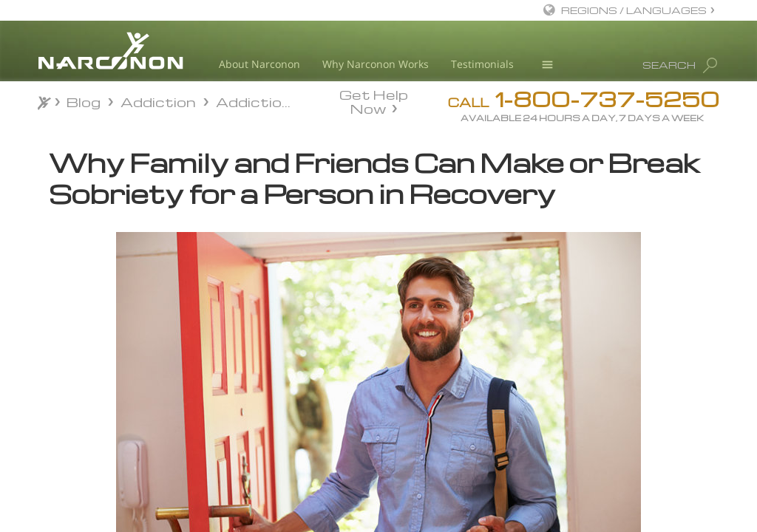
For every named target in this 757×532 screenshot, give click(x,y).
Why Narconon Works (376, 64)
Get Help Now (374, 100)
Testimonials (482, 64)
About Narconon (259, 64)
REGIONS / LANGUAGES (634, 10)
